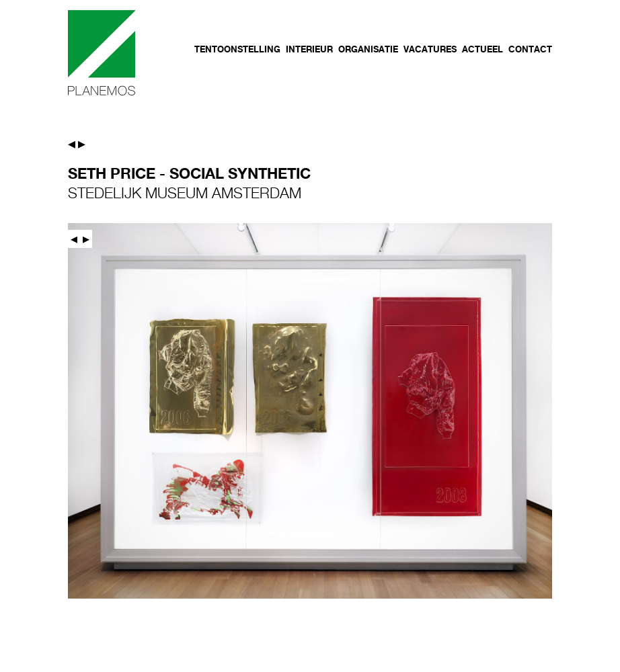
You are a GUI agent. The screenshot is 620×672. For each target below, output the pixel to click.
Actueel (482, 49)
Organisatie (368, 49)
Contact (530, 49)
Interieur (309, 49)
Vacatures (430, 49)
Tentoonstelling (237, 49)
